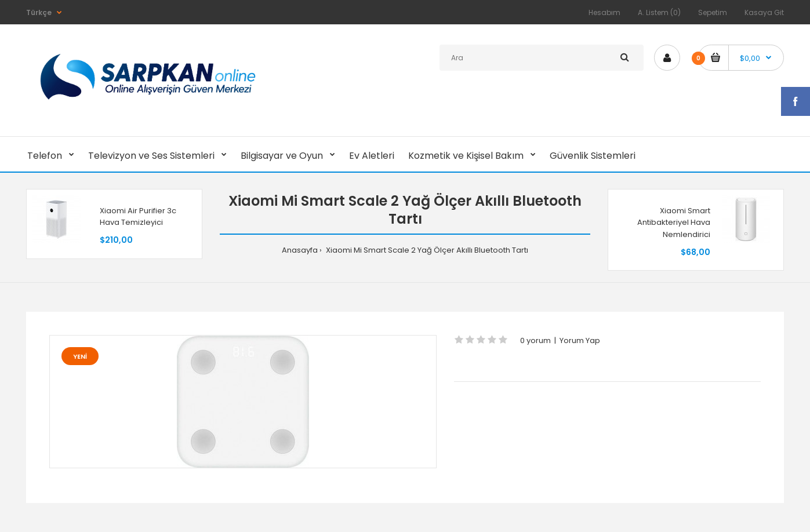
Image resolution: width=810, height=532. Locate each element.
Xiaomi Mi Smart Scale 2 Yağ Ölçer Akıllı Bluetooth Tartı (426, 250)
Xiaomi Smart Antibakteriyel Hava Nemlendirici (674, 223)
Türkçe (39, 12)
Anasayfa (300, 250)
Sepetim (713, 12)
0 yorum (535, 340)
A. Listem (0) (659, 12)
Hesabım (604, 12)
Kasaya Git (764, 12)
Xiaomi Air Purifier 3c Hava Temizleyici (138, 217)
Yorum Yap (580, 340)
